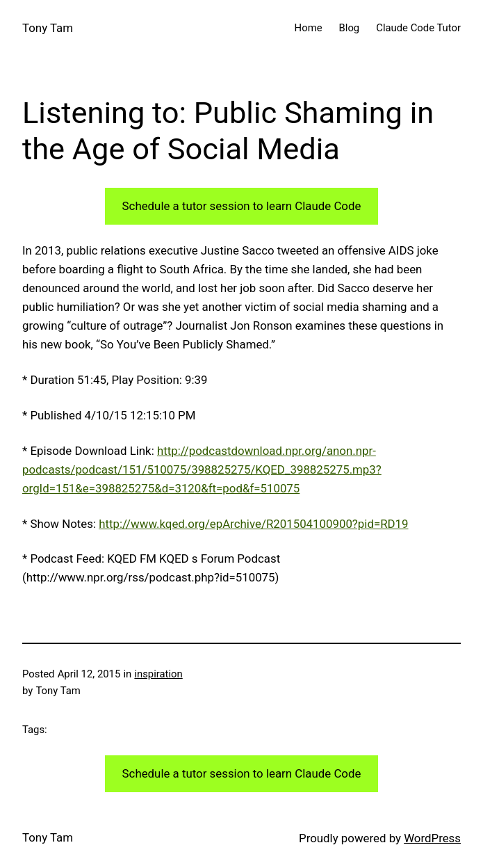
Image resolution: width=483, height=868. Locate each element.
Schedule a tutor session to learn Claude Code (242, 206)
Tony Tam (48, 28)
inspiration (158, 674)
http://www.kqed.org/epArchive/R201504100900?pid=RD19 (253, 524)
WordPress (432, 838)
